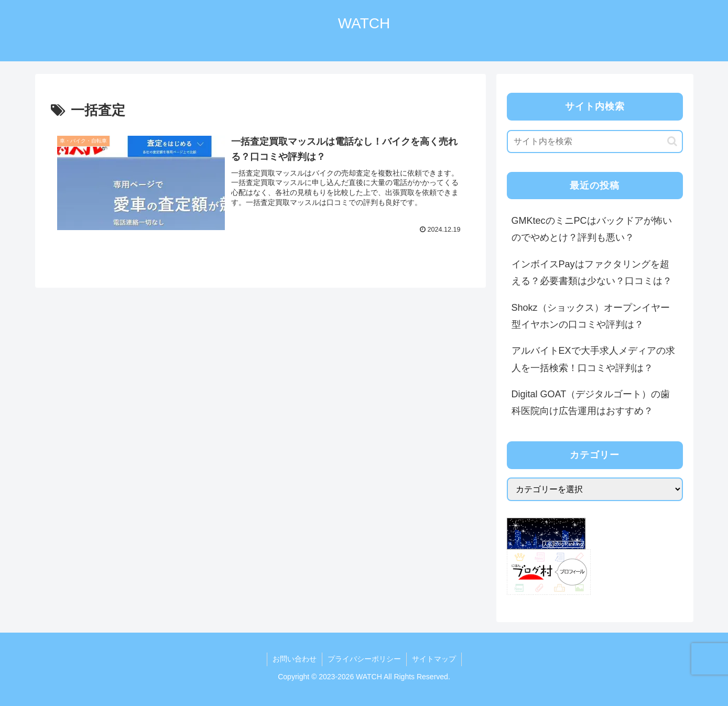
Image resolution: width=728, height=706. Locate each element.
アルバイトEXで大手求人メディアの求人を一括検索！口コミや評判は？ (593, 359)
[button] (672, 141)
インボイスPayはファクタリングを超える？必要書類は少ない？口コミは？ (592, 273)
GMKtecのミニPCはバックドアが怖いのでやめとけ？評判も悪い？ (592, 229)
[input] (595, 142)
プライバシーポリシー (364, 659)
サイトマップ (434, 659)
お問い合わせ (295, 659)
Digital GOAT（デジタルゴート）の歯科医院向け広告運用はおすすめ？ (591, 403)
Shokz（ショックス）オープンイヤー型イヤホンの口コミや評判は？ (591, 316)
